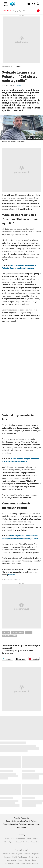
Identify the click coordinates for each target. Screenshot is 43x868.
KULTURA (6, 633)
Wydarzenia (23, 857)
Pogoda (36, 839)
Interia (5, 854)
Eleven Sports (9, 842)
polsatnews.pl (7, 67)
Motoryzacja (11, 860)
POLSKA (29, 633)
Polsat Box (35, 842)
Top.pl (34, 860)
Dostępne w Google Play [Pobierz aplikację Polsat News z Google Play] (13, 658)
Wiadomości (21, 839)
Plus (28, 842)
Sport (29, 839)
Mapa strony (21, 827)
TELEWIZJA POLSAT (9, 636)
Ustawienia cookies (11, 824)
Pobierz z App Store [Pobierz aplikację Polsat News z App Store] (26, 658)
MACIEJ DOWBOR (18, 633)
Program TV (36, 854)
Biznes (37, 857)
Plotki (15, 857)
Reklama (34, 821)
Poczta (12, 854)
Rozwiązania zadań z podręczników (18, 863)
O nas (37, 824)
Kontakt (17, 818)
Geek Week (20, 842)
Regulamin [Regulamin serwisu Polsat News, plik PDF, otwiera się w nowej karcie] (25, 818)
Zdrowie (20, 860)
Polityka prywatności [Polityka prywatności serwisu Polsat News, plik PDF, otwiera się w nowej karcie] (27, 824)
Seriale (28, 860)
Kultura (18, 67)
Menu (6, 6)
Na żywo (27, 854)
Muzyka (35, 863)
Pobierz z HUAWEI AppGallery (40, 658)
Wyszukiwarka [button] (38, 4)
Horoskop (7, 857)
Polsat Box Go (10, 839)
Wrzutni (12, 575)
